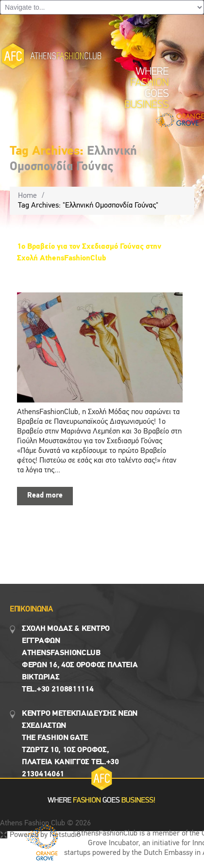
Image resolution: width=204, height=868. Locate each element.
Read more (45, 496)
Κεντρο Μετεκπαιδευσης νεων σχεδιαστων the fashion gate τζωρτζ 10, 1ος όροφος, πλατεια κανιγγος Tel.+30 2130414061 (80, 744)
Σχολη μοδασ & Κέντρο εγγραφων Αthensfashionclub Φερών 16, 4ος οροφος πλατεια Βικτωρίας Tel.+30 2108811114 (80, 659)
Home (27, 196)
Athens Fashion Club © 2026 (45, 823)
